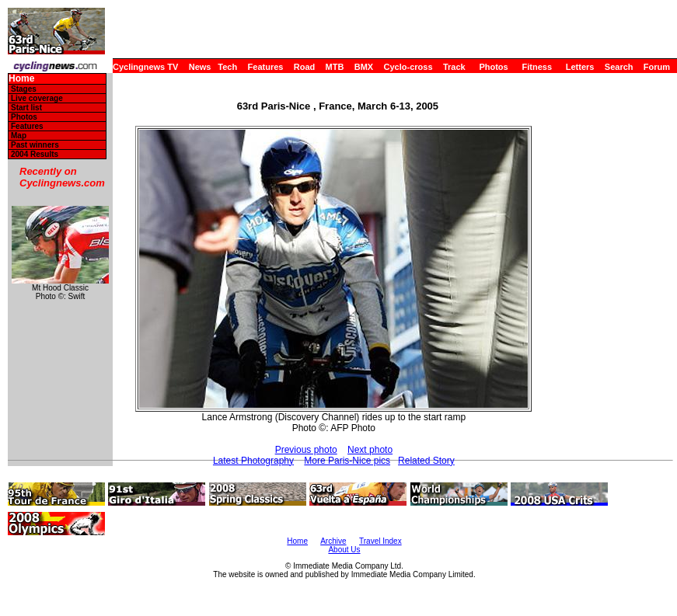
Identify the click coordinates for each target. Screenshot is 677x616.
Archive (333, 541)
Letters (580, 67)
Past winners (35, 145)
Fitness (537, 67)
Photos (493, 67)
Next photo (370, 450)
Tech (227, 67)
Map (19, 136)
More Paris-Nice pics (347, 461)
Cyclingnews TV (145, 67)
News (200, 67)
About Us (344, 550)
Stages (24, 89)
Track (454, 67)
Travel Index (380, 541)
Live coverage (37, 98)
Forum (657, 67)
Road (305, 67)
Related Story (426, 461)
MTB (335, 67)
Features (266, 67)
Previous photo (306, 450)
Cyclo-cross (408, 67)
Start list (26, 108)
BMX (364, 67)
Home (21, 79)
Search (619, 67)
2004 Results (35, 154)
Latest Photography (253, 461)
